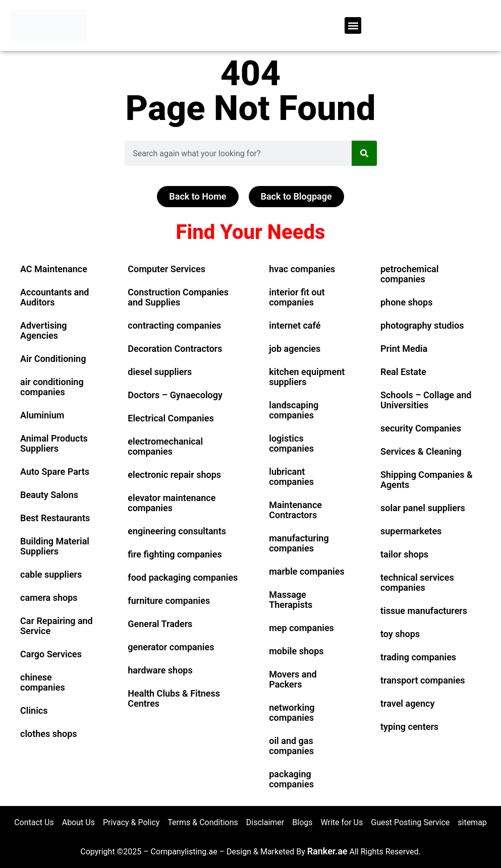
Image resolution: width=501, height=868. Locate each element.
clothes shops (49, 734)
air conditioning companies (52, 387)
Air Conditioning (53, 359)
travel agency (407, 703)
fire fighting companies (175, 554)
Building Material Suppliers (55, 546)
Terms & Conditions (203, 822)
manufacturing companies (299, 543)
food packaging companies (183, 577)
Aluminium (42, 415)
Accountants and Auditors (54, 297)
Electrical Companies (171, 418)
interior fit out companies (297, 297)
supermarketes (411, 531)
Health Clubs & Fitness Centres (174, 698)
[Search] (364, 153)
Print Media (404, 349)
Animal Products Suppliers (54, 443)
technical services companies (417, 582)
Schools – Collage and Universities (426, 400)
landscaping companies (294, 410)
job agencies (295, 349)
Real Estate (403, 372)
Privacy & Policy (131, 822)
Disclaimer (265, 822)
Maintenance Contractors (295, 510)
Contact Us (34, 822)
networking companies (292, 712)
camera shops (49, 598)
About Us (78, 822)
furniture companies (169, 601)
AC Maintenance (54, 269)
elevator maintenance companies (172, 503)
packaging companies (291, 779)
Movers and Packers (293, 679)
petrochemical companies (409, 274)
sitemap (472, 822)
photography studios (422, 325)
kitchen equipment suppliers (307, 377)
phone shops (406, 302)
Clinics (34, 710)
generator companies (171, 647)
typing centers (409, 727)
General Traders (160, 624)
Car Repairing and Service (57, 626)
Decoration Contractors (175, 349)
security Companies (421, 428)
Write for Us (342, 822)
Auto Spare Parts (55, 472)
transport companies (423, 680)
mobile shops (296, 651)
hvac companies (302, 269)
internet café (295, 325)
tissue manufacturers (424, 611)
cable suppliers (51, 574)
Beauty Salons (49, 495)
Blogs (302, 822)
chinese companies (43, 682)
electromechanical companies (165, 446)
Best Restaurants (55, 518)
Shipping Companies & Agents (427, 480)
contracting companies (174, 325)
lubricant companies (291, 477)
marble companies (307, 571)
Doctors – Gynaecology (175, 395)
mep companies (301, 628)
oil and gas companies (291, 746)
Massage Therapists (291, 600)
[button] (353, 25)
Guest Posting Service (410, 822)
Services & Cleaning (421, 451)
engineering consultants (177, 531)
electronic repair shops (174, 475)
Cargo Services (51, 654)
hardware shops (160, 670)
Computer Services (166, 269)
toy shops (400, 634)
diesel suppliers (160, 372)
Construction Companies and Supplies (178, 297)
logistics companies (291, 443)
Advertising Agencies (44, 330)
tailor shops (404, 554)
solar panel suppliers (423, 508)
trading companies (418, 657)
